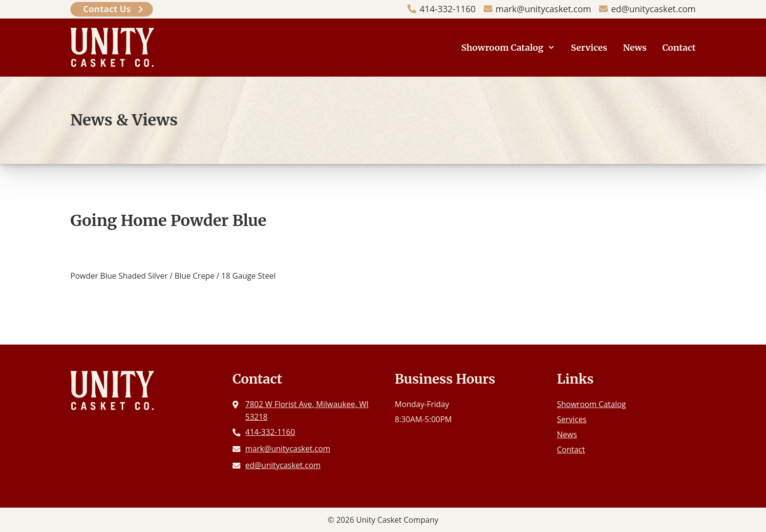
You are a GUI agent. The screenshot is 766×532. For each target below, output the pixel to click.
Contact (679, 48)
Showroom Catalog (502, 48)
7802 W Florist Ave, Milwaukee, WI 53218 (307, 410)
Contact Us (107, 9)
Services (589, 48)
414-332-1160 (448, 9)
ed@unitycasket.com (653, 9)
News (635, 48)
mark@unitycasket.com (543, 9)
